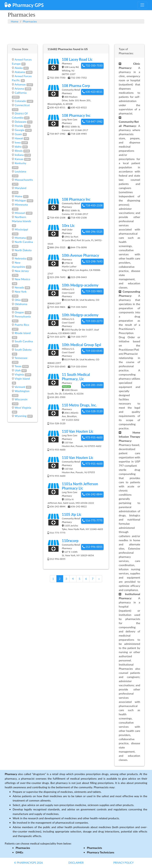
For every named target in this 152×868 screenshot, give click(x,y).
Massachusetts (24, 180)
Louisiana (20, 171)
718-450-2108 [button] (92, 205)
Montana (20, 238)
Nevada (19, 287)
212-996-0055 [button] (92, 547)
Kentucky (20, 163)
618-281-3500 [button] (92, 385)
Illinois (19, 151)
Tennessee (21, 358)
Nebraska (20, 258)
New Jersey (22, 271)
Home (15, 21)
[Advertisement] (76, 34)
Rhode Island (23, 333)
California (21, 93)
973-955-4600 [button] (92, 437)
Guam (18, 134)
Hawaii (19, 138)
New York (21, 292)
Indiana (19, 155)
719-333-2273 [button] (92, 321)
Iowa (18, 142)
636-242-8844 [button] (92, 494)
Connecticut (22, 105)
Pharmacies (30, 21)
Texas (18, 366)
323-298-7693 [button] (92, 261)
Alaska (19, 68)
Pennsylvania (23, 316)
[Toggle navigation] (142, 5)
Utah (18, 370)
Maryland (20, 188)
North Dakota (23, 250)
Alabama (20, 72)
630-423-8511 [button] (92, 92)
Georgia (19, 130)
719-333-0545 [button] (92, 351)
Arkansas (20, 84)
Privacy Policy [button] (124, 863)
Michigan (20, 200)
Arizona (19, 88)
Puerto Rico (22, 325)
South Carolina (24, 341)
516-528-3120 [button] (92, 411)
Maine (19, 196)
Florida (19, 126)
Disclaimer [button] (76, 863)
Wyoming (21, 416)
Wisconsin (21, 399)
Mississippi (21, 229)
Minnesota (21, 205)
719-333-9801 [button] (92, 291)
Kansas (19, 159)
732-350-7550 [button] (92, 66)
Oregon (19, 312)
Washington (22, 391)
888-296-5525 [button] (92, 232)
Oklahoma (21, 304)
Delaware (20, 122)
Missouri (20, 213)
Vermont (20, 387)
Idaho (18, 147)
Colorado (20, 101)
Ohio (18, 300)
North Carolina (24, 242)
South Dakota (23, 350)
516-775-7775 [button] (92, 521)
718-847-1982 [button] (92, 122)
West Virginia (23, 408)
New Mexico (22, 279)
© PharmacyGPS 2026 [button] (28, 863)
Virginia (19, 374)
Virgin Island (22, 379)
